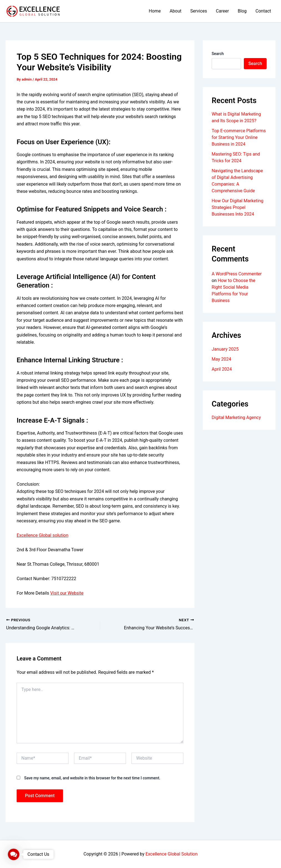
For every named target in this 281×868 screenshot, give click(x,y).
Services (199, 11)
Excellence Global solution (42, 535)
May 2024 (221, 359)
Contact (263, 11)
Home (155, 11)
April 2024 (222, 369)
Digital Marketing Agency (236, 417)
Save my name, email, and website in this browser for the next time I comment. (92, 778)
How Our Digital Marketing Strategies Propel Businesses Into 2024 (237, 207)
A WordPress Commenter (237, 274)
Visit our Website (67, 593)
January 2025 (225, 349)
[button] (14, 854)
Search (218, 54)
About (175, 11)
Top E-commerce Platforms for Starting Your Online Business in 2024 (239, 137)
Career (222, 11)
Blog (242, 11)
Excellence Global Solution (171, 854)
